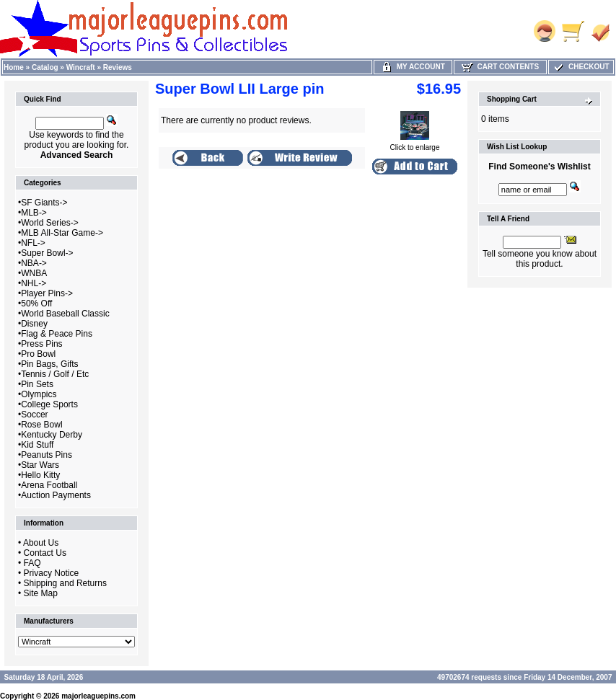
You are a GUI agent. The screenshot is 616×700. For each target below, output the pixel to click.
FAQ (32, 563)
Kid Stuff (37, 445)
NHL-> (34, 283)
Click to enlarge (415, 144)
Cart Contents (500, 67)
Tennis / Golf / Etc (55, 374)
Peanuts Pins (47, 455)
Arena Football (49, 485)
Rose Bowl (41, 425)
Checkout (581, 67)
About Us (41, 543)
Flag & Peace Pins (57, 334)
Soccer (34, 415)
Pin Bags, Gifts (49, 364)
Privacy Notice (52, 573)
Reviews (118, 67)
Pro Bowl (38, 354)
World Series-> (49, 223)
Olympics (39, 394)
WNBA (34, 273)
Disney (34, 324)
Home (14, 67)
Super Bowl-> (47, 253)
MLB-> (34, 213)
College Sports (49, 404)
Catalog (45, 67)
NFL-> (33, 243)
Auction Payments (56, 495)
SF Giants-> (44, 203)
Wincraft (81, 67)
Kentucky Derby (52, 435)
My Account (413, 67)
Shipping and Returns (65, 583)
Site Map (41, 593)
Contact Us (45, 553)
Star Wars (40, 465)
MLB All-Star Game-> (62, 233)
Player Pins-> (47, 293)
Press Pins (41, 344)
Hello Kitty (40, 475)
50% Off (36, 304)
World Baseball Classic (65, 314)
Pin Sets (37, 384)
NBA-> (34, 263)
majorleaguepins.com (98, 696)
